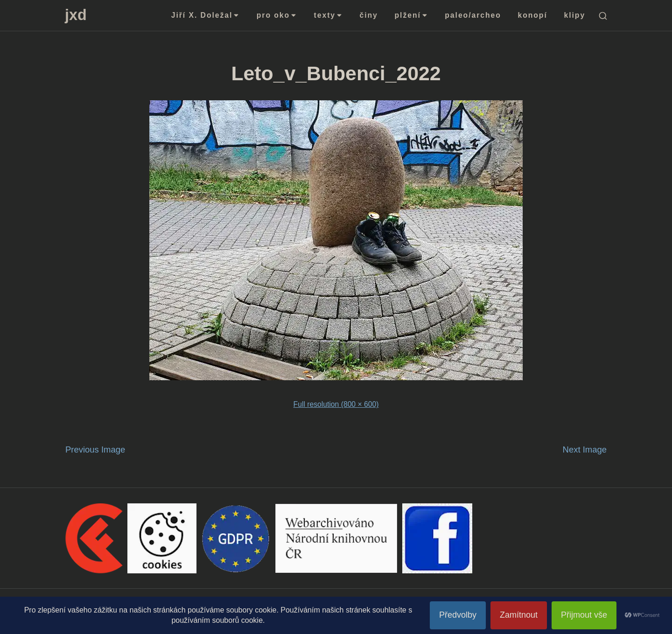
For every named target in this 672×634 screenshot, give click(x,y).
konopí (533, 15)
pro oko (277, 15)
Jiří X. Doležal (206, 15)
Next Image (585, 449)
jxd (76, 15)
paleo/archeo (473, 15)
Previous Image (95, 449)
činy (369, 15)
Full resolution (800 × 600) (336, 404)
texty (329, 15)
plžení (412, 15)
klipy (575, 15)
